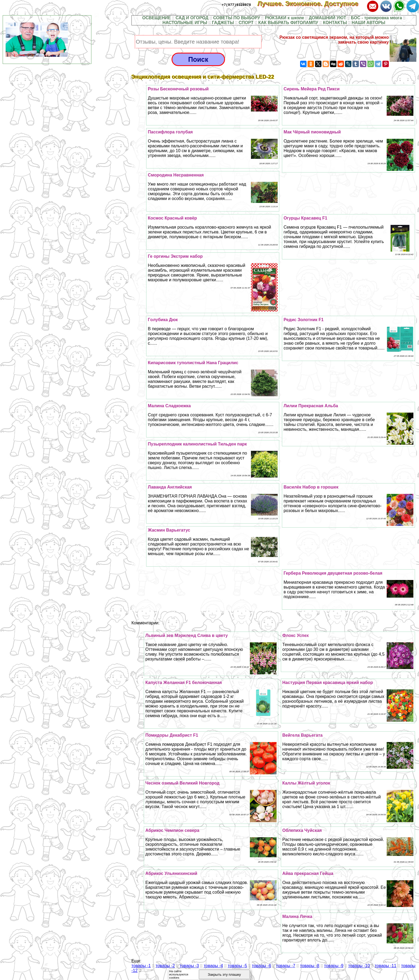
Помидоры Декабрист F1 (172, 735)
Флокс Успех (296, 635)
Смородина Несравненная (176, 175)
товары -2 (165, 966)
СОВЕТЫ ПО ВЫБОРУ (237, 18)
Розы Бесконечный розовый (178, 89)
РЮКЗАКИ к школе (284, 18)
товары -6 (261, 966)
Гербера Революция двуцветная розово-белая (333, 573)
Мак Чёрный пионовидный (312, 132)
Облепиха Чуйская (302, 830)
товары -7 (286, 966)
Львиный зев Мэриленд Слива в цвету (187, 635)
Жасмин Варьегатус (169, 530)
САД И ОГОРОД (192, 18)
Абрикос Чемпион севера (172, 830)
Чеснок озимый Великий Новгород (182, 783)
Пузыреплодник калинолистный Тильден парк (197, 444)
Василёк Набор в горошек (311, 487)
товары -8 (310, 966)
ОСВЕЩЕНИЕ (156, 18)
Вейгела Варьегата (303, 735)
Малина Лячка (297, 916)
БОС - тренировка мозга (376, 18)
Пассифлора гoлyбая (170, 132)
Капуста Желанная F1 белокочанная (184, 683)
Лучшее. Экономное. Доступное (311, 4)
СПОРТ (246, 23)
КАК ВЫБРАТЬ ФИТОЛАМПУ (288, 23)
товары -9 (334, 966)
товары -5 (237, 966)
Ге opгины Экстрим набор (175, 256)
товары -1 (141, 966)
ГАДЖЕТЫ (223, 23)
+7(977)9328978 (236, 5)
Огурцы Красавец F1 (305, 218)
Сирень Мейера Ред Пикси (312, 89)
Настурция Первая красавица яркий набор (328, 683)
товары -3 (189, 966)
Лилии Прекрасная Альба (311, 406)
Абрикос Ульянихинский (171, 873)
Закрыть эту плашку (224, 975)
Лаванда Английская (170, 487)
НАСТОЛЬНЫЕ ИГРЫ (185, 23)
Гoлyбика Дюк (163, 320)
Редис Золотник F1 (304, 320)
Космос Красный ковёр (172, 218)
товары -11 (385, 966)
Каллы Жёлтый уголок (306, 783)
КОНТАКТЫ (335, 23)
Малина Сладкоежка (169, 406)
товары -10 (359, 966)
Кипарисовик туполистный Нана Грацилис (193, 363)
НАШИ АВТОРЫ (368, 23)
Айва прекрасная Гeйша (308, 873)
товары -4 (213, 966)
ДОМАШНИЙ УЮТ (328, 18)
